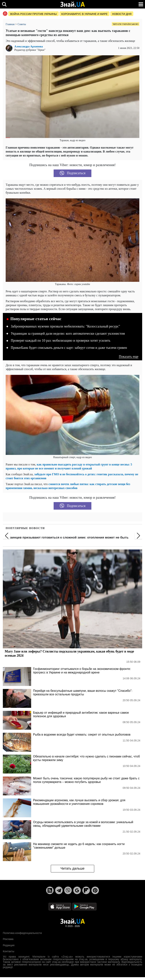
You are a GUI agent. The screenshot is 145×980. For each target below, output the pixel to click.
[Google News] (77, 890)
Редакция (9, 945)
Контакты (8, 951)
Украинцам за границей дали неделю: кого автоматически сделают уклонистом (68, 334)
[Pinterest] (95, 890)
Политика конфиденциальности (22, 933)
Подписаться (73, 173)
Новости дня (122, 14)
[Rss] (50, 890)
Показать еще (129, 357)
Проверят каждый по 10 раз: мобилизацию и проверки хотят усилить (61, 341)
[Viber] (68, 890)
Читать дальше (72, 868)
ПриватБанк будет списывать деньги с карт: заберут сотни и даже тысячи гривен (69, 348)
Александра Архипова (29, 47)
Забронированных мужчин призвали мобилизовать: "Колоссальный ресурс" (65, 326)
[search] (4, 4)
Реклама (8, 939)
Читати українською (126, 24)
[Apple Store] (60, 906)
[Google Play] (84, 906)
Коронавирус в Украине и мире (84, 14)
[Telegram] (59, 890)
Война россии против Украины (34, 14)
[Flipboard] (86, 890)
